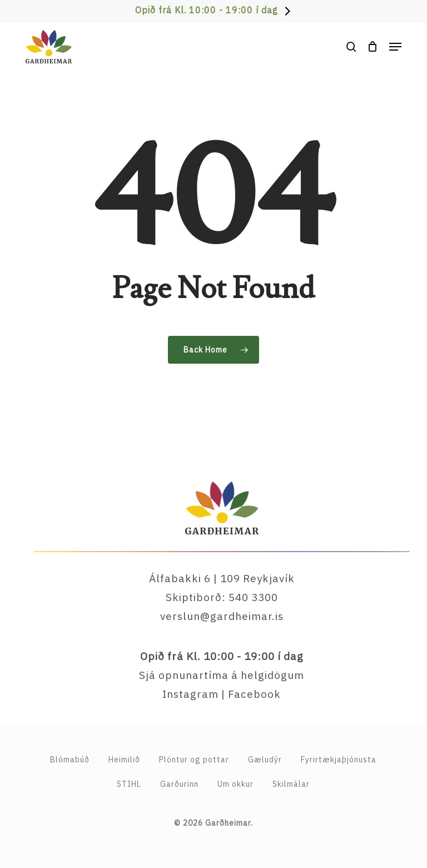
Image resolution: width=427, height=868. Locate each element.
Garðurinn (179, 784)
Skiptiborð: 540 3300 (222, 597)
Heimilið (124, 760)
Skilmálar (291, 784)
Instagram (190, 694)
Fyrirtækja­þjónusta (339, 760)
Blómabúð (70, 760)
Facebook (254, 694)
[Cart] (373, 47)
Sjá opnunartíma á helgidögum (222, 675)
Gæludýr (265, 760)
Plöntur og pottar (194, 760)
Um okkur (235, 784)
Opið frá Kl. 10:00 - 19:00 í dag (207, 10)
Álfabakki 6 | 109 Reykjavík (222, 578)
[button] (395, 47)
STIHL (129, 784)
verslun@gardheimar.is (222, 616)
